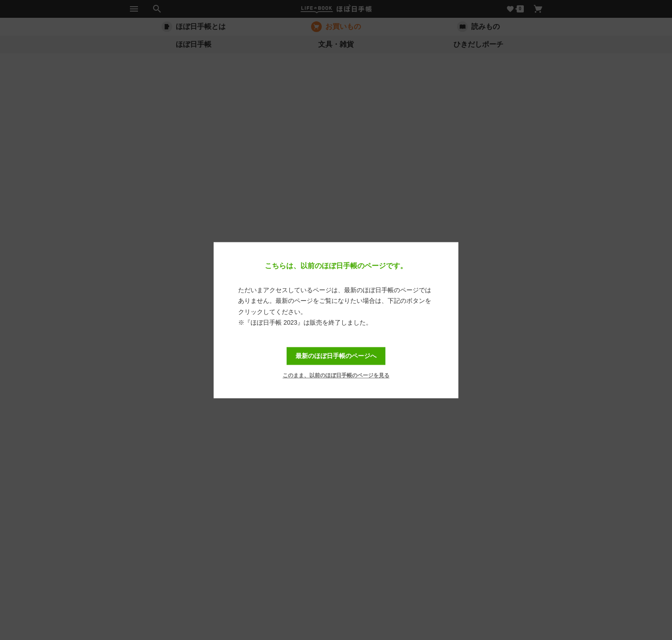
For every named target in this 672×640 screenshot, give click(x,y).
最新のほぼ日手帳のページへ (336, 356)
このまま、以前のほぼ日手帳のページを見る (336, 375)
